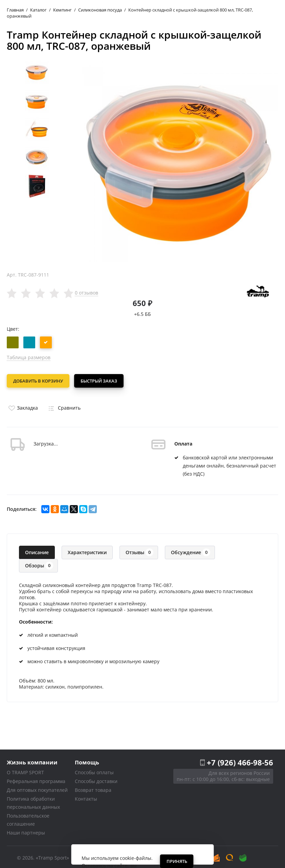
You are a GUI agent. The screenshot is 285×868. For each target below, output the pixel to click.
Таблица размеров (29, 357)
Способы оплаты (94, 770)
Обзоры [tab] (39, 563)
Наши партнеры (26, 831)
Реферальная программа (36, 779)
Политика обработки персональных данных (33, 801)
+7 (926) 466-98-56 (240, 760)
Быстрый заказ (101, 381)
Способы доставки (96, 779)
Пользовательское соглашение (28, 818)
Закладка (22, 406)
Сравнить (63, 406)
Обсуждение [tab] (191, 550)
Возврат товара (93, 788)
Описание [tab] (37, 550)
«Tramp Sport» (52, 856)
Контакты (86, 797)
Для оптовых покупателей (37, 788)
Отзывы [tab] (139, 550)
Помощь (87, 760)
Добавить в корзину (38, 381)
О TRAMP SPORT (25, 770)
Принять (177, 861)
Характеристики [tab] (87, 550)
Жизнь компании (32, 760)
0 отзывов (86, 293)
